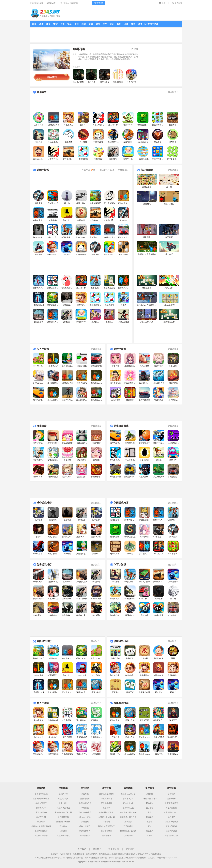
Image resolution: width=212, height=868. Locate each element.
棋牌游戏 (150, 788)
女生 (105, 24)
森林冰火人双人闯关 (128, 812)
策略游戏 (128, 788)
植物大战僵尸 (41, 803)
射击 (62, 24)
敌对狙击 (63, 826)
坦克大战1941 (171, 826)
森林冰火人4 (41, 808)
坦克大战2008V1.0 (171, 812)
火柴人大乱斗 (63, 799)
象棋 (150, 812)
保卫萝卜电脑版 (171, 822)
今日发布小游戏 (107, 170)
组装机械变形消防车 (106, 826)
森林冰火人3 (128, 799)
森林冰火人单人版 (128, 794)
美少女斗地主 (106, 831)
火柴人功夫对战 (63, 808)
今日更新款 (89, 170)
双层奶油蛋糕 (85, 836)
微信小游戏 (151, 24)
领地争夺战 (171, 799)
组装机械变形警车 (106, 794)
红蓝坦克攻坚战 (171, 803)
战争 (140, 24)
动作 (41, 24)
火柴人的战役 (171, 831)
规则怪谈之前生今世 (128, 817)
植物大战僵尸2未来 (128, 831)
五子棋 (150, 822)
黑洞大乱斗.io (41, 812)
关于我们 (82, 849)
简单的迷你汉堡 (85, 803)
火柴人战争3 (128, 836)
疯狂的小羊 (63, 794)
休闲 (112, 24)
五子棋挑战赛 (106, 803)
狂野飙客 (63, 831)
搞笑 (70, 24)
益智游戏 (106, 788)
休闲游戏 (85, 788)
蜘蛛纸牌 (150, 831)
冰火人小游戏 (85, 817)
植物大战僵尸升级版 (41, 799)
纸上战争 (41, 822)
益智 (55, 24)
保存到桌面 (51, 3)
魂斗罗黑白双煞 (41, 831)
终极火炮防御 (171, 808)
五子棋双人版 (128, 808)
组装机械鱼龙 (106, 799)
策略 (91, 24)
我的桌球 (150, 803)
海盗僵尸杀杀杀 (41, 836)
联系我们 (97, 849)
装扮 (119, 24)
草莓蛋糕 (85, 794)
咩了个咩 (106, 822)
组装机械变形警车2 (107, 812)
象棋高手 (106, 808)
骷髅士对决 (63, 803)
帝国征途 (171, 794)
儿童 (126, 24)
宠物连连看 (85, 799)
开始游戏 (52, 77)
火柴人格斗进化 (63, 836)
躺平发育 (128, 822)
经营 (133, 24)
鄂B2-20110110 (129, 862)
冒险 (77, 24)
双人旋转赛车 (63, 817)
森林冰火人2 (128, 803)
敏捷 (98, 24)
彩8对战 (150, 794)
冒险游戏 (41, 788)
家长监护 (130, 849)
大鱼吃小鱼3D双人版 (63, 812)
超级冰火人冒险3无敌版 (41, 826)
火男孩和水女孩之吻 (106, 817)
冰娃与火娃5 (41, 817)
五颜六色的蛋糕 (85, 812)
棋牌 (84, 24)
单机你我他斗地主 (150, 799)
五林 (150, 826)
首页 (34, 24)
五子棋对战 (128, 826)
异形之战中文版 (171, 836)
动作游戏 (63, 788)
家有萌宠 (85, 822)
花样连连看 (106, 836)
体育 (48, 24)
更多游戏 (173, 92)
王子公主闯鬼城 (41, 794)
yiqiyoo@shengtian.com (167, 858)
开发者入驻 (114, 849)
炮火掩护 (171, 817)
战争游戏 (171, 788)
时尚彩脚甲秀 (85, 831)
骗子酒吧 (150, 808)
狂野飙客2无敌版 (63, 822)
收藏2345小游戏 (37, 3)
